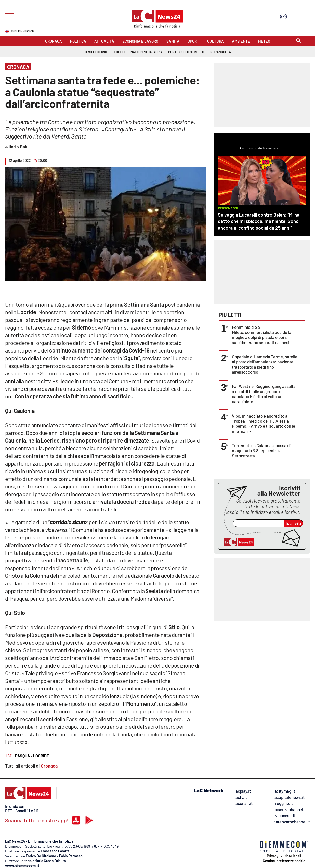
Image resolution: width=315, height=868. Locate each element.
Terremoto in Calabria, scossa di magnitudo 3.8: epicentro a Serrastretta (261, 450)
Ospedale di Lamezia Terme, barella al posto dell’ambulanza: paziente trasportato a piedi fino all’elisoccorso (265, 364)
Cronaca (49, 766)
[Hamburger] (8, 16)
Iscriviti (293, 523)
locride (41, 756)
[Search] (299, 41)
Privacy (273, 856)
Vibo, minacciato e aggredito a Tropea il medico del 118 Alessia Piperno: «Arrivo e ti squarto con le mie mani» (264, 423)
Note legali (293, 856)
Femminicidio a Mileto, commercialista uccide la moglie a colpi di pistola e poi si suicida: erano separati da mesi (262, 335)
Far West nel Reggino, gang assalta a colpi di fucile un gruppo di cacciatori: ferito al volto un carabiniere (264, 394)
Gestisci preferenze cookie (284, 861)
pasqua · (23, 756)
